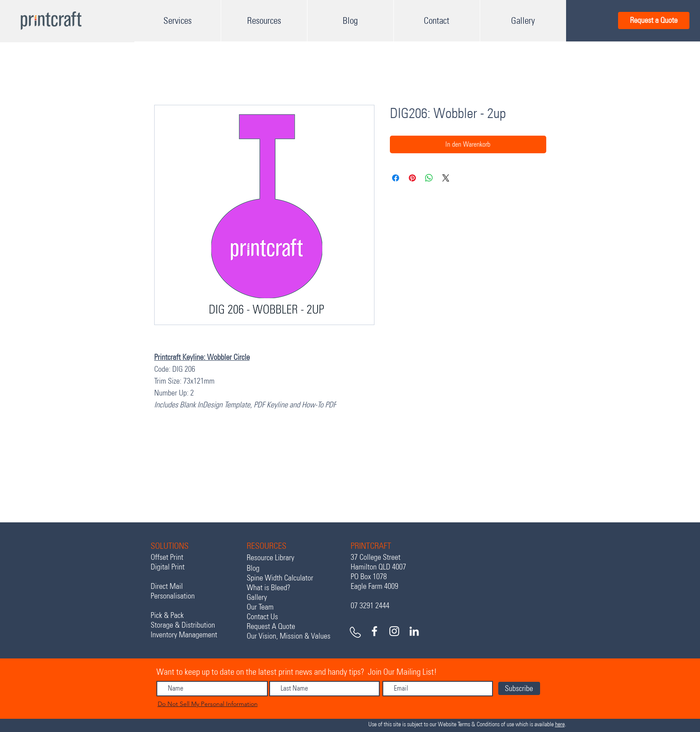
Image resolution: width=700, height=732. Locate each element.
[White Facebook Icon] (374, 631)
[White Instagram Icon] (394, 631)
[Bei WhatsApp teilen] (429, 178)
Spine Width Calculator (280, 578)
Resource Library (270, 558)
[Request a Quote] (654, 20)
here (560, 724)
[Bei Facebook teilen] (396, 178)
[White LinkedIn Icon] (414, 631)
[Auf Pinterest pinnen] (412, 178)
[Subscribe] (519, 688)
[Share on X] (446, 178)
